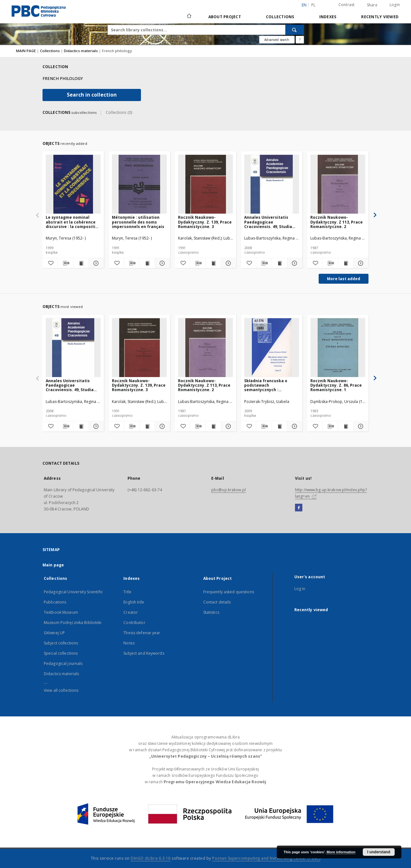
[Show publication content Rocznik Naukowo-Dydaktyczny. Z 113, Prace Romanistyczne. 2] (346, 263)
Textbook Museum (61, 612)
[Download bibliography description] (65, 263)
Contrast (347, 5)
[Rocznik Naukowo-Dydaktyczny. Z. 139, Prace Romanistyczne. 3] (205, 184)
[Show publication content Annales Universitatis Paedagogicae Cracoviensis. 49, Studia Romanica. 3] (279, 263)
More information (341, 852)
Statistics (211, 612)
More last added (344, 279)
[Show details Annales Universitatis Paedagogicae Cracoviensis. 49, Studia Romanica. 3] (294, 263)
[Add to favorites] (50, 263)
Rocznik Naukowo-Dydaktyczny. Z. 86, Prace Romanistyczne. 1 (336, 385)
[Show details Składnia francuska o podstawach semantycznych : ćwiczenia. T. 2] (294, 426)
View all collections (61, 690)
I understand (379, 852)
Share (372, 5)
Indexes (328, 17)
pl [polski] (314, 5)
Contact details (217, 602)
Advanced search (277, 40)
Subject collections (61, 643)
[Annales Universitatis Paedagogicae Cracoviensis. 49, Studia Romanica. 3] (272, 184)
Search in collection (92, 95)
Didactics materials (81, 51)
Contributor (134, 623)
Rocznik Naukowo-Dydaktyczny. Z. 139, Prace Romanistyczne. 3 (205, 222)
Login (395, 5)
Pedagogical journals (63, 663)
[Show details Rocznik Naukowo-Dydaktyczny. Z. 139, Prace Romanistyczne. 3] (228, 263)
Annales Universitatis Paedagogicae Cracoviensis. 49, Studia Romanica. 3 (268, 222)
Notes (129, 643)
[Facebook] (299, 508)
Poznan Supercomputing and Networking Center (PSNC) (266, 858)
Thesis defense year (142, 633)
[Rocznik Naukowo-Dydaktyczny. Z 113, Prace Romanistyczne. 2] (338, 184)
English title (134, 602)
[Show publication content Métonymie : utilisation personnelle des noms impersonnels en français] (147, 263)
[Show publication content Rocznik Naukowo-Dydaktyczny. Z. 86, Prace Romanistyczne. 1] (346, 426)
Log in (300, 589)
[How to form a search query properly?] (300, 40)
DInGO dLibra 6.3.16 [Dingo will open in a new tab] (151, 858)
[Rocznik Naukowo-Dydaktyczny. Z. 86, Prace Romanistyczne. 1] (338, 348)
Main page (53, 565)
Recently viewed (380, 17)
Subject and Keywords (144, 653)
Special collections (61, 653)
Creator (131, 612)
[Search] (295, 30)
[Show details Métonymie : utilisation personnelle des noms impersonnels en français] (162, 263)
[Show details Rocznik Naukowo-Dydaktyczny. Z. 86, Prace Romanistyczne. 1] (360, 426)
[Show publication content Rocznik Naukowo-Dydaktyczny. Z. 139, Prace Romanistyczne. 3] (213, 263)
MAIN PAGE (26, 51)
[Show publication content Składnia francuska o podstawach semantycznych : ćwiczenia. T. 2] (279, 426)
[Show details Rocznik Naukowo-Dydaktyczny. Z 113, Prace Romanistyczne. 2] (360, 263)
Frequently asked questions (229, 592)
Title (127, 592)
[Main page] (189, 17)
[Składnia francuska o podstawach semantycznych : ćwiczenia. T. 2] (272, 348)
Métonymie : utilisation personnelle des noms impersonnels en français (138, 222)
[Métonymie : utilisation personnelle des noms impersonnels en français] (139, 184)
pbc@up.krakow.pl (229, 490)
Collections (280, 17)
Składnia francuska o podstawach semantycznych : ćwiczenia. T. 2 (266, 385)
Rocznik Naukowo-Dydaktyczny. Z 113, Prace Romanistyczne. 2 (337, 222)
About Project (225, 17)
